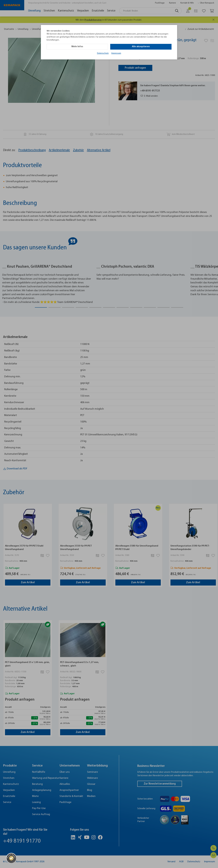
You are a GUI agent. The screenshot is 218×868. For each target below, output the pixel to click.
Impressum (116, 53)
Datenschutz (103, 53)
